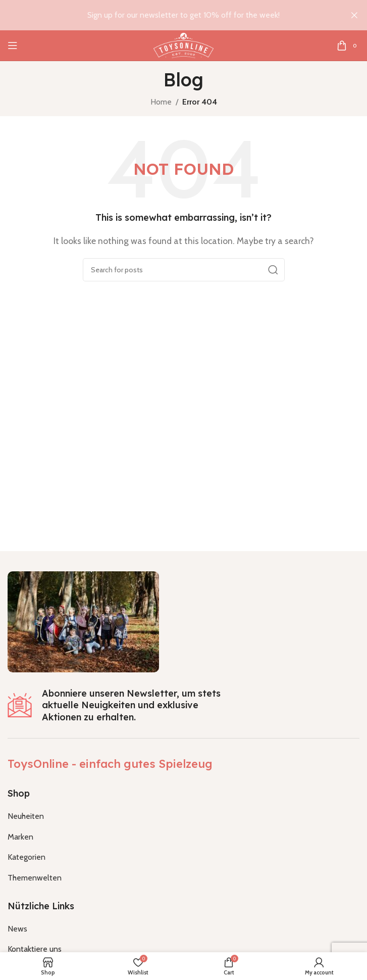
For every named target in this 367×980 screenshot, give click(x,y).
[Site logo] (183, 45)
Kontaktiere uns (35, 949)
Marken (20, 837)
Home (161, 102)
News (17, 929)
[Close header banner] (354, 15)
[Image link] (83, 621)
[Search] (184, 270)
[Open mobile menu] (13, 45)
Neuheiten (26, 816)
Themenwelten (35, 878)
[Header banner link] (168, 15)
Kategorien (27, 857)
